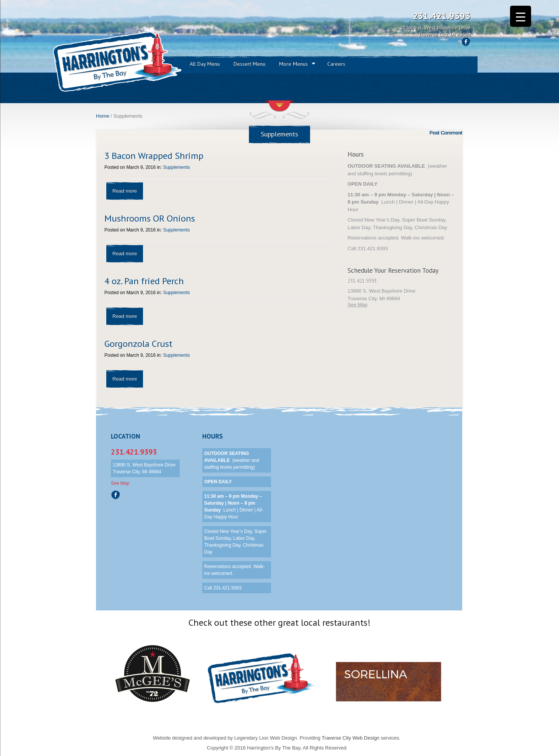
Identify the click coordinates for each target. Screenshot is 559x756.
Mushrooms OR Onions (150, 218)
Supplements (176, 167)
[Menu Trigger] (521, 16)
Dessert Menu (249, 64)
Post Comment (446, 133)
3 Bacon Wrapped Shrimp (154, 156)
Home (103, 116)
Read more (125, 191)
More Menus (293, 64)
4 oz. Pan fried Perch (144, 281)
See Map (357, 305)
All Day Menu (205, 64)
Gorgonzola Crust (138, 344)
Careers (336, 64)
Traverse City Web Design (350, 738)
